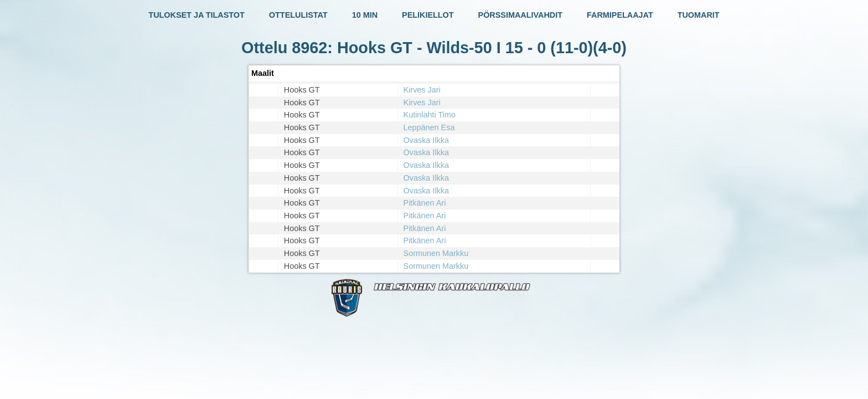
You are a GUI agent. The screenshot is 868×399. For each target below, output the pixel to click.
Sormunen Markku (436, 253)
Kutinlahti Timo (430, 115)
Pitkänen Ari (425, 203)
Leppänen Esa (429, 127)
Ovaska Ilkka (426, 140)
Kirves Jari (422, 90)
